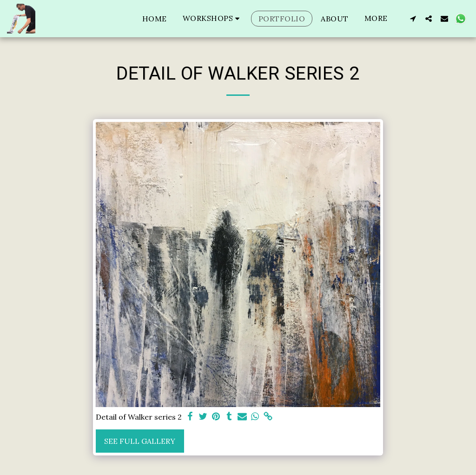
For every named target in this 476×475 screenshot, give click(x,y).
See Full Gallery (140, 441)
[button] (213, 18)
